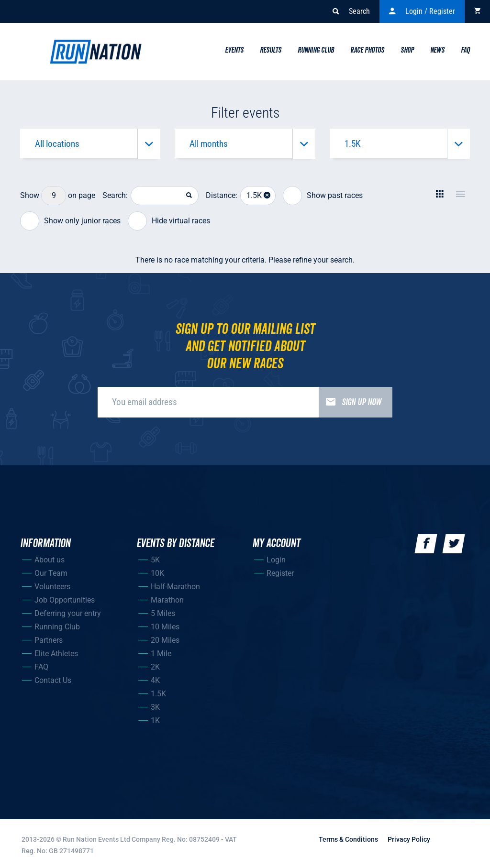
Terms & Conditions (348, 841)
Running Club (316, 50)
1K (155, 722)
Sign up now (350, 404)
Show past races (323, 198)
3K (155, 709)
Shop (407, 50)
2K (155, 668)
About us (50, 561)
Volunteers (52, 588)
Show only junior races (70, 223)
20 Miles (165, 642)
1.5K (158, 695)
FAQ (41, 668)
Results (271, 50)
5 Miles (163, 615)
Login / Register (422, 11)
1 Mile (161, 655)
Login (276, 561)
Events (234, 50)
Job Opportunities (65, 601)
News (437, 50)
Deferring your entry (68, 615)
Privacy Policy (409, 841)
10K (157, 575)
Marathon (167, 601)
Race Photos (367, 50)
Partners (49, 642)
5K (155, 561)
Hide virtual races (169, 223)
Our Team (51, 575)
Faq (465, 50)
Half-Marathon (175, 588)
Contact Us (53, 682)
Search (351, 11)
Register (280, 575)
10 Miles (165, 628)
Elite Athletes (56, 655)
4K (155, 682)
